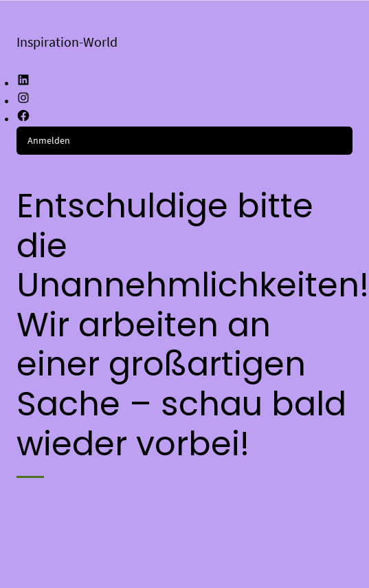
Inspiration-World (67, 42)
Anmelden (49, 140)
